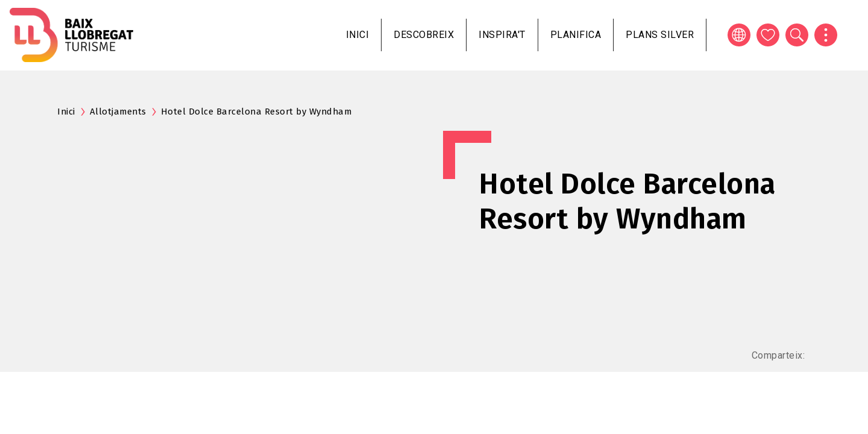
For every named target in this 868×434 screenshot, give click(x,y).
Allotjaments (118, 112)
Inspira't (502, 35)
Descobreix (424, 35)
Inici (358, 35)
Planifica (576, 35)
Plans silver (660, 35)
